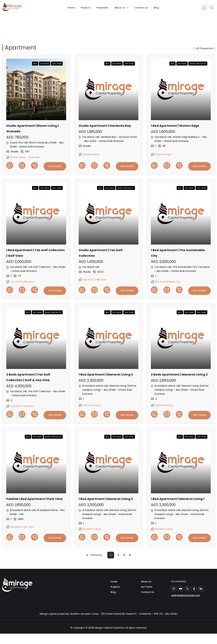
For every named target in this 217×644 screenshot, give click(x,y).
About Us (120, 8)
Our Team (147, 597)
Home (71, 8)
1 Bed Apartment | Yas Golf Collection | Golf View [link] (31, 252)
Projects (86, 8)
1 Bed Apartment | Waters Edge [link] (180, 125)
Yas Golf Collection (20, 281)
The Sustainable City (166, 281)
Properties (102, 8)
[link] (36, 89)
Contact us (141, 8)
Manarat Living (90, 409)
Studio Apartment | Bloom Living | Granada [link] (31, 128)
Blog (156, 8)
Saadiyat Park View (20, 535)
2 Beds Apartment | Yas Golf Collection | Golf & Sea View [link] (32, 376)
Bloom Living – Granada (23, 157)
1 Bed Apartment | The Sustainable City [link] (171, 252)
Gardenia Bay (89, 157)
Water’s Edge (161, 154)
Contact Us (148, 603)
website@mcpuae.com (186, 604)
